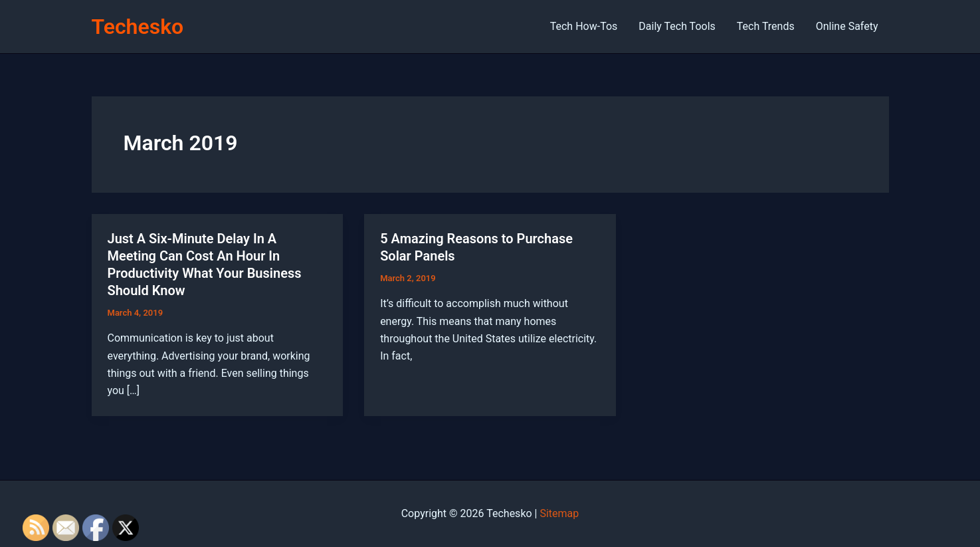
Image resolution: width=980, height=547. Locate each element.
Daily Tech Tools (677, 26)
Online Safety (847, 26)
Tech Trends (766, 26)
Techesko (138, 27)
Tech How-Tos (584, 26)
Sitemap (559, 513)
